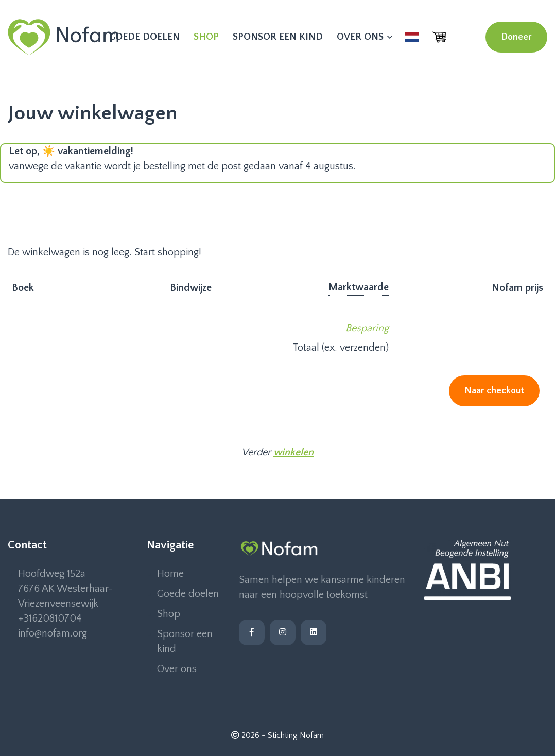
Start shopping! (168, 252)
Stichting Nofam (296, 735)
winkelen (293, 452)
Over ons (364, 37)
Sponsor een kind (278, 37)
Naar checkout (494, 391)
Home (170, 574)
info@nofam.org (53, 633)
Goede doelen (144, 37)
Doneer (516, 37)
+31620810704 (50, 618)
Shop (206, 37)
